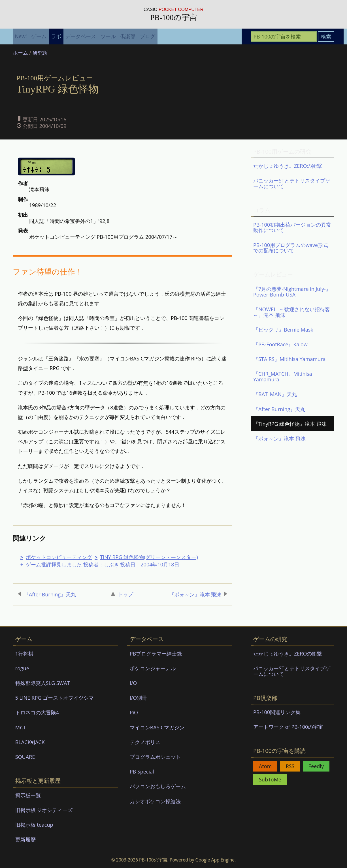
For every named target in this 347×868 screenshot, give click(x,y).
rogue (22, 668)
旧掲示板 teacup (34, 825)
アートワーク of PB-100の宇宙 (288, 727)
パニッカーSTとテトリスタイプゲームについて (292, 183)
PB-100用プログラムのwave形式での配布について (291, 248)
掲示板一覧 (28, 795)
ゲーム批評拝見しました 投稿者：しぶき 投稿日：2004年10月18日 (103, 564)
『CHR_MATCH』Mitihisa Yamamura (283, 377)
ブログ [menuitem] (148, 36)
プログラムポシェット (155, 757)
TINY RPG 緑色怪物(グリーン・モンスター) (149, 557)
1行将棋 (24, 654)
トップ (122, 594)
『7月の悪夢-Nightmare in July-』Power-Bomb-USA (292, 292)
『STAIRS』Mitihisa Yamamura (289, 359)
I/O (133, 683)
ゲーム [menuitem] (39, 36)
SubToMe (270, 779)
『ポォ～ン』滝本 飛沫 (198, 594)
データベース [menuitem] (81, 36)
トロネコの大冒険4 (37, 712)
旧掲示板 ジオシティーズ (44, 810)
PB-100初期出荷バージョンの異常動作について (292, 227)
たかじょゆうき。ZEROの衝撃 (288, 166)
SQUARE (25, 757)
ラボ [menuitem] (56, 36)
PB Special (142, 772)
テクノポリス (145, 742)
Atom (265, 766)
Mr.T (21, 727)
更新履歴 (25, 839)
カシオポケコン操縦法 (155, 801)
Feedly (316, 766)
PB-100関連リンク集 (277, 712)
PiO (134, 712)
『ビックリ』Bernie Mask (283, 330)
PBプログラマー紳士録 (156, 654)
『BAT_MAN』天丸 (275, 394)
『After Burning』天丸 (47, 594)
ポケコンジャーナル (153, 668)
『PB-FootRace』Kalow (280, 344)
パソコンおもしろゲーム (158, 786)
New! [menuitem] (21, 36)
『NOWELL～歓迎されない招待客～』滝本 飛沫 (292, 312)
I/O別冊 (139, 698)
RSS (290, 766)
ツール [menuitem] (108, 36)
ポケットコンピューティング (59, 557)
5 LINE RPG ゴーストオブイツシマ (55, 698)
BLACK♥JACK (30, 742)
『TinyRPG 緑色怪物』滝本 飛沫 (290, 424)
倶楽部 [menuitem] (128, 36)
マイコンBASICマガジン (157, 727)
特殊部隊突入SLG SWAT (43, 683)
